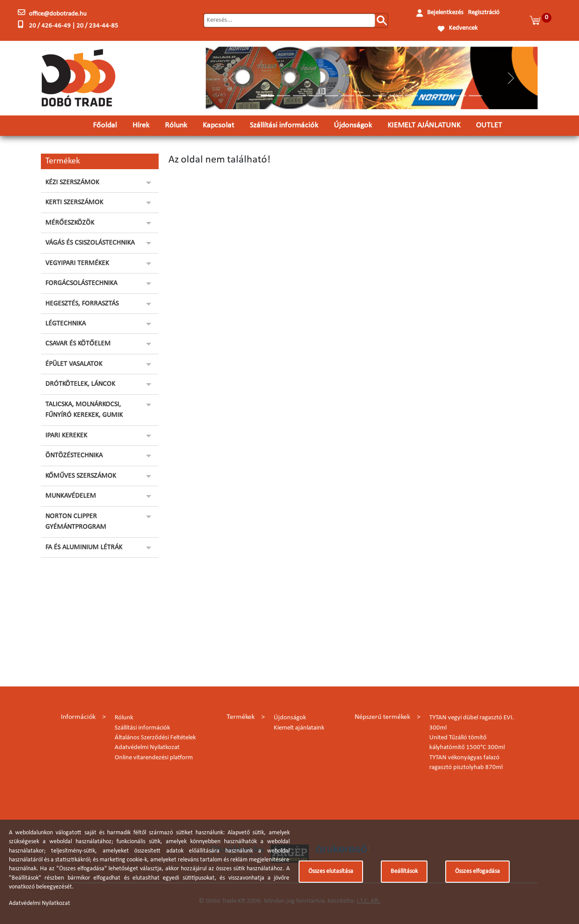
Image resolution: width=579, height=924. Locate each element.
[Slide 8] (379, 96)
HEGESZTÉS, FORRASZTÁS (82, 304)
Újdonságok (353, 125)
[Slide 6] (347, 96)
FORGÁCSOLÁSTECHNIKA (81, 283)
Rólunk (176, 125)
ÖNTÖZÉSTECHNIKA (74, 456)
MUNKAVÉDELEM (71, 496)
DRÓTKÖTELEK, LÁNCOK (80, 384)
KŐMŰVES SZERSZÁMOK (81, 476)
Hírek (141, 125)
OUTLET (489, 125)
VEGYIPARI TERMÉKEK (77, 263)
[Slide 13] (459, 96)
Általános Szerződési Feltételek (155, 738)
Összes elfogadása (477, 871)
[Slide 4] (315, 96)
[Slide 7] (363, 96)
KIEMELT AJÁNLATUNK (424, 125)
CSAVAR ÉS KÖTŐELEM (78, 344)
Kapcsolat (218, 125)
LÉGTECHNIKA (66, 324)
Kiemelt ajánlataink (299, 728)
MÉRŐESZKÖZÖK (70, 223)
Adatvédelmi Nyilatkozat (147, 748)
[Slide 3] (299, 96)
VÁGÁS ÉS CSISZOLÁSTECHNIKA (90, 243)
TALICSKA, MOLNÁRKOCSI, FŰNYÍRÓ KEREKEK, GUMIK (84, 410)
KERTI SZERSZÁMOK (74, 202)
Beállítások (404, 871)
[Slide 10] (411, 96)
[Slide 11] (427, 96)
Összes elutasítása (331, 871)
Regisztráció (484, 13)
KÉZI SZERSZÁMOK (72, 182)
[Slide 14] (475, 96)
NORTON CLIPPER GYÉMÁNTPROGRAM (76, 522)
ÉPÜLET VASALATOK (74, 364)
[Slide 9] (395, 96)
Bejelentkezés (445, 13)
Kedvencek (463, 28)
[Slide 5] (331, 96)
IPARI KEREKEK (66, 436)
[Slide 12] (443, 96)
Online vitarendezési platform (154, 758)
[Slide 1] (268, 96)
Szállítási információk (284, 125)
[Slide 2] (284, 96)
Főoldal (105, 125)
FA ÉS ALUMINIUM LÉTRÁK (84, 547)
